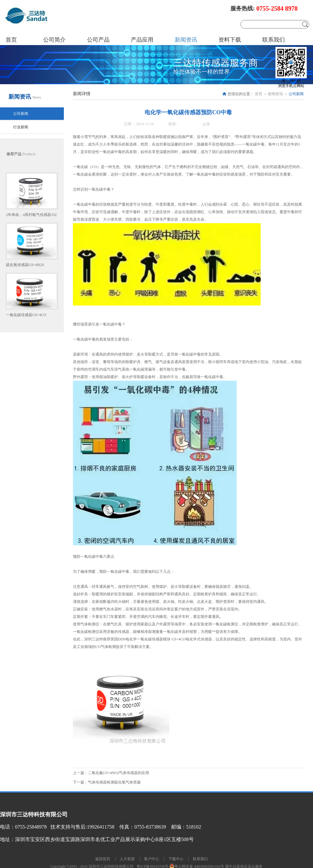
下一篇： (107, 782)
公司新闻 (296, 94)
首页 (11, 40)
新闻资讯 (275, 94)
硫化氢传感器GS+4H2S (25, 265)
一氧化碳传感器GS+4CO (26, 315)
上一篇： (111, 773)
